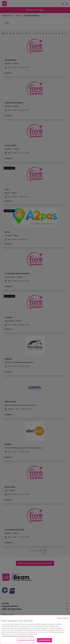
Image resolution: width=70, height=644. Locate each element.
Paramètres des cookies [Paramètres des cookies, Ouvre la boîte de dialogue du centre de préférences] (26, 640)
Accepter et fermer (44, 640)
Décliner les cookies (63, 618)
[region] (35, 630)
